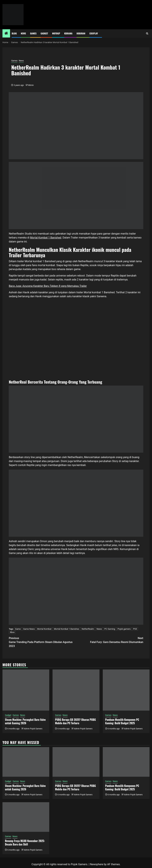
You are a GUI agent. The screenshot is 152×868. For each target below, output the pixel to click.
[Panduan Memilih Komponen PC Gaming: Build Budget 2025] (126, 690)
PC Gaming (110, 629)
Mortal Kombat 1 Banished (46, 238)
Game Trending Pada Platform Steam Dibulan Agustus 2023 (42, 642)
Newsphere (97, 864)
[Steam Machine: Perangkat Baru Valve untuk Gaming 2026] (26, 690)
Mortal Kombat (44, 629)
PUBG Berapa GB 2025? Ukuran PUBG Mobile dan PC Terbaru (75, 721)
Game (18, 629)
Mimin (31, 85)
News (23, 33)
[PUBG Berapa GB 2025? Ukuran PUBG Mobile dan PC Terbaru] (76, 690)
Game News (29, 629)
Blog (14, 33)
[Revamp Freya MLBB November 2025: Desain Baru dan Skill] (26, 817)
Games (33, 33)
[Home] (6, 34)
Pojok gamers (124, 629)
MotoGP (56, 33)
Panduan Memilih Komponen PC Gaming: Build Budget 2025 (122, 721)
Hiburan (81, 33)
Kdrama (68, 33)
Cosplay (94, 33)
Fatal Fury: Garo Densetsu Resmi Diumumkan (110, 640)
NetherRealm (88, 629)
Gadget (44, 33)
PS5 (135, 629)
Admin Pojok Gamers (33, 729)
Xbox (12, 632)
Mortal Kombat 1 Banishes (66, 629)
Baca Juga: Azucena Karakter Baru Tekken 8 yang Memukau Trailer (48, 286)
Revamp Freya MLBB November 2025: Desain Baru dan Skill (25, 843)
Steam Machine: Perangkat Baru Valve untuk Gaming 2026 (25, 721)
